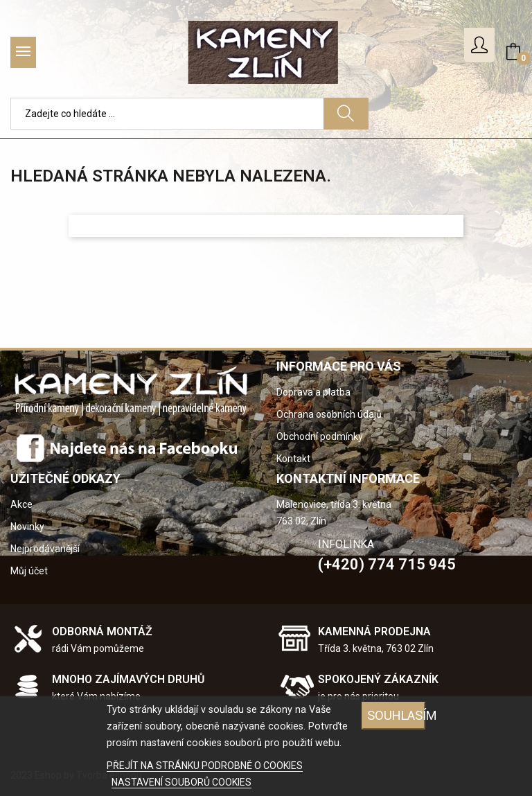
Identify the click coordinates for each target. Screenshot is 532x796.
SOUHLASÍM (396, 715)
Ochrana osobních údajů (329, 414)
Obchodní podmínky (320, 436)
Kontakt (293, 459)
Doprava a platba (313, 392)
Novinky (27, 527)
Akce (21, 504)
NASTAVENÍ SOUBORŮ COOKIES (181, 782)
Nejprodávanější (45, 549)
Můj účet (29, 571)
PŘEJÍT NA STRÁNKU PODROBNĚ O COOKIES (205, 766)
